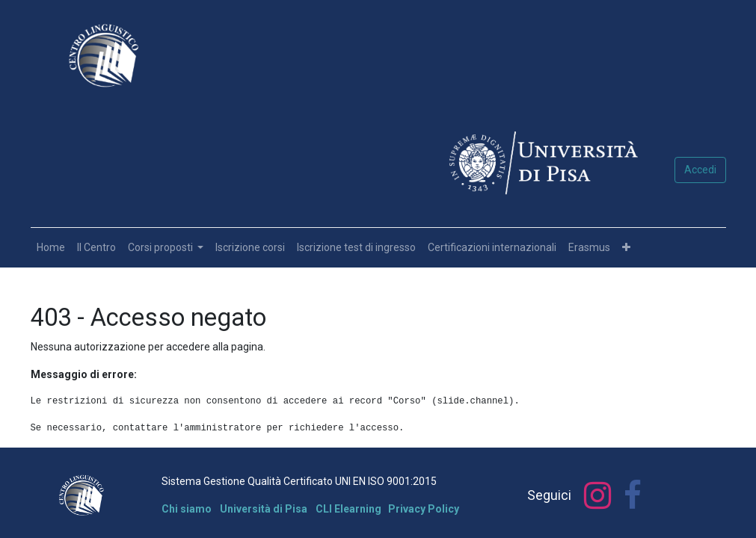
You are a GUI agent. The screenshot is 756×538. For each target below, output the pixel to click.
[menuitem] (51, 248)
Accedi (700, 170)
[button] (626, 248)
